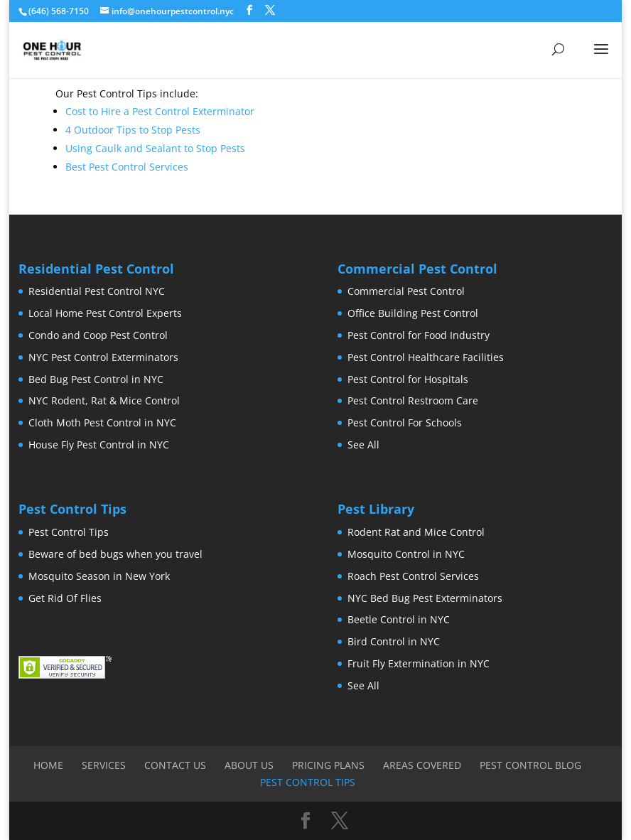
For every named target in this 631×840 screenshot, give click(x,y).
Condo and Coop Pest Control (98, 335)
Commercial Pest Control (406, 291)
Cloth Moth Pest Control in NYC (102, 422)
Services (104, 765)
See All (363, 445)
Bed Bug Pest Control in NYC (96, 379)
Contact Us (175, 765)
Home (48, 765)
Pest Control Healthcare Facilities (426, 357)
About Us (249, 765)
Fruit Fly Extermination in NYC (419, 663)
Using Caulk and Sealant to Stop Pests (155, 148)
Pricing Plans (328, 765)
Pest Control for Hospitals (408, 379)
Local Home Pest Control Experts (105, 313)
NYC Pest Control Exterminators (103, 357)
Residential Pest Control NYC (97, 291)
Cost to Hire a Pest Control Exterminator (160, 111)
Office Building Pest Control (413, 313)
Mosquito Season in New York (99, 576)
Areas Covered (422, 765)
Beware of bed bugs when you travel (115, 554)
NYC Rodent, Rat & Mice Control (104, 400)
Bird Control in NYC (394, 641)
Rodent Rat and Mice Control (416, 532)
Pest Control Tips (69, 532)
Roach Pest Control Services (413, 576)
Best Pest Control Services (127, 167)
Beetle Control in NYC (399, 619)
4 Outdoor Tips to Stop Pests (133, 130)
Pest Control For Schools (405, 422)
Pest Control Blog (530, 765)
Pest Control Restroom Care (413, 400)
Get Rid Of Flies (65, 598)
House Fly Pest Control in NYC (99, 445)
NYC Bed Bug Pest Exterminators (425, 598)
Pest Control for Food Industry (419, 335)
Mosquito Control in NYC (406, 554)
